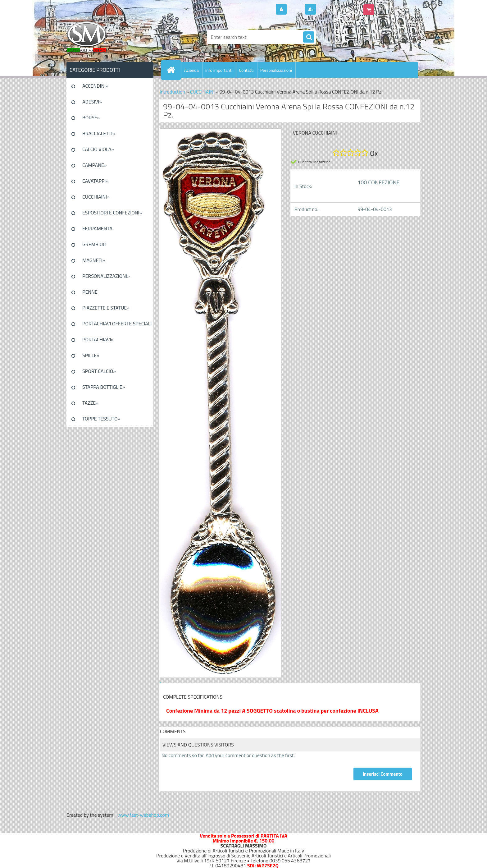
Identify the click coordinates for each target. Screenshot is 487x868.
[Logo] (109, 37)
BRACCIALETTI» (99, 133)
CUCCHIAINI (202, 92)
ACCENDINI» (95, 86)
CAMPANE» (95, 165)
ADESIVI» (92, 102)
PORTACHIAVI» (98, 339)
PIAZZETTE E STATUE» (106, 308)
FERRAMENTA (97, 228)
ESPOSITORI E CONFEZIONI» (112, 213)
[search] (309, 37)
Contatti (246, 70)
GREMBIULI (94, 244)
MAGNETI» (94, 260)
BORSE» (91, 117)
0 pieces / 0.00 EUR (396, 7)
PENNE (90, 292)
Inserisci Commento (383, 774)
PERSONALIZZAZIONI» (106, 276)
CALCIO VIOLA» (98, 149)
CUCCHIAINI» (96, 197)
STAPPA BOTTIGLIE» (104, 387)
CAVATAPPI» (95, 181)
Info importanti (219, 70)
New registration (336, 10)
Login (295, 10)
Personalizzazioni (276, 70)
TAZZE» (90, 403)
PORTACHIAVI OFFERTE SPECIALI (117, 324)
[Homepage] (174, 70)
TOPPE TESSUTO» (101, 419)
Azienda (191, 70)
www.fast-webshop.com (143, 815)
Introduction (172, 92)
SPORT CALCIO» (99, 371)
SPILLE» (91, 355)
